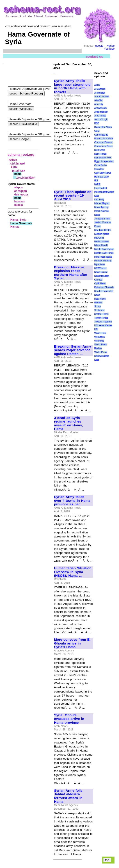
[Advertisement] (69, 170)
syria (14, 167)
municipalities (25, 177)
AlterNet (98, 100)
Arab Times (100, 116)
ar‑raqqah (21, 191)
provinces (19, 170)
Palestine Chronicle (104, 287)
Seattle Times (101, 314)
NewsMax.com (102, 276)
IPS (96, 181)
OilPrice (98, 280)
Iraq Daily (99, 200)
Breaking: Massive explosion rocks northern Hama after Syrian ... (71, 273)
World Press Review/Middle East (102, 356)
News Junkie (101, 272)
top (107, 860)
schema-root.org (21, 155)
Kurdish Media (102, 234)
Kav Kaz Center (103, 230)
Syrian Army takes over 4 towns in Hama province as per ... (72, 501)
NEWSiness (100, 268)
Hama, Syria (18, 220)
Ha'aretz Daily (102, 177)
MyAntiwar (100, 264)
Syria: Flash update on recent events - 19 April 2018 (73, 196)
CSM (97, 131)
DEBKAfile (100, 150)
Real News (100, 299)
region (13, 160)
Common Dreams (103, 142)
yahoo (111, 46)
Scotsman (99, 310)
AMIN (97, 85)
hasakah (20, 202)
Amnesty (99, 104)
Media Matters (102, 242)
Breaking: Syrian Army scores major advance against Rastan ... (73, 350)
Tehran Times (101, 318)
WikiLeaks (100, 337)
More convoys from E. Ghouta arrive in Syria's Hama (72, 643)
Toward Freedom (103, 322)
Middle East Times (104, 253)
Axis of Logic (101, 119)
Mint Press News (103, 257)
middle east (18, 163)
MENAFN (99, 238)
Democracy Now (103, 158)
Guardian (99, 169)
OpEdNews (100, 284)
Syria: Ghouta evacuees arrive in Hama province (69, 719)
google (99, 46)
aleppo (19, 187)
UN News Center (103, 325)
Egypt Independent (104, 161)
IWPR (97, 184)
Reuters (98, 303)
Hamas (15, 227)
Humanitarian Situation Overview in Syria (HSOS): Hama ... (73, 572)
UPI (96, 329)
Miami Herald (101, 245)
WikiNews (99, 341)
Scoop (98, 306)
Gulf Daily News (103, 173)
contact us (95, 56)
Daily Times (100, 154)
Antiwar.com (101, 108)
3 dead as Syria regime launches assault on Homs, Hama (68, 423)
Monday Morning (103, 261)
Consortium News (104, 146)
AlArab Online (102, 97)
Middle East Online (104, 249)
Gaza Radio (101, 165)
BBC (97, 123)
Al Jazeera (100, 89)
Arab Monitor (101, 112)
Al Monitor (100, 93)
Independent (101, 188)
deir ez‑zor (21, 195)
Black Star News (103, 127)
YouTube (109, 49)
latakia (19, 205)
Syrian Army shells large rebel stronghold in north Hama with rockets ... (72, 86)
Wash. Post (100, 333)
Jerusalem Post (102, 219)
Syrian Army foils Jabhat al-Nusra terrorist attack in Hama (68, 796)
